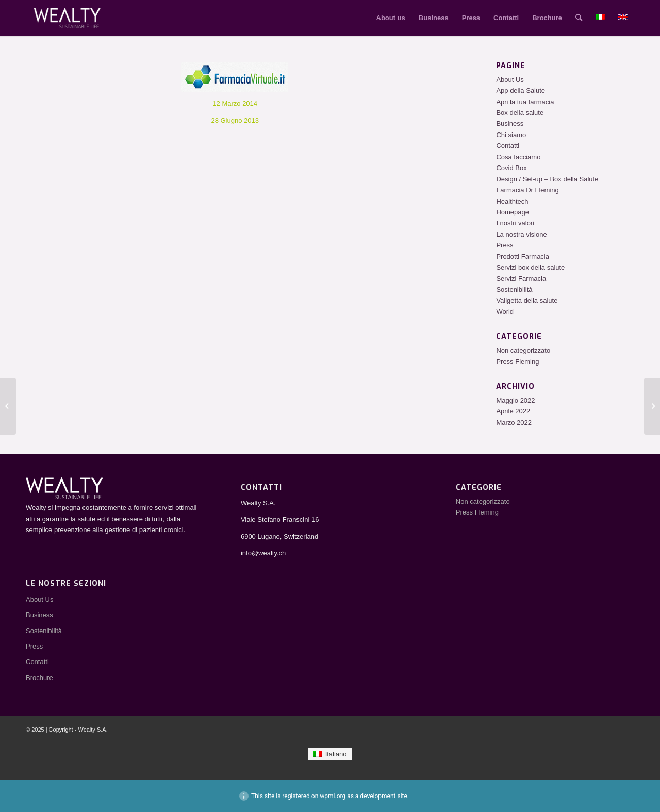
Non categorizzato (523, 350)
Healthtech (512, 201)
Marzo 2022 (514, 422)
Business (510, 123)
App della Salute (521, 90)
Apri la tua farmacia (525, 102)
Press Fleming (517, 362)
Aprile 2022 (513, 411)
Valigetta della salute (527, 300)
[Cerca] (579, 18)
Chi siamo (511, 135)
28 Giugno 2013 (235, 120)
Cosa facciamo (518, 157)
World (505, 312)
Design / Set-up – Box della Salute (547, 179)
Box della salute (520, 113)
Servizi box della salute (530, 267)
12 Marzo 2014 (235, 103)
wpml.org (333, 796)
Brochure (39, 678)
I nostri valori (515, 223)
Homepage (513, 212)
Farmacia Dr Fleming (527, 190)
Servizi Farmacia (521, 279)
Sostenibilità (514, 289)
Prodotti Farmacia (523, 256)
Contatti (508, 146)
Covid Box (511, 168)
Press (505, 245)
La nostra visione (521, 234)
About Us (510, 80)
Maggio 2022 (515, 400)
